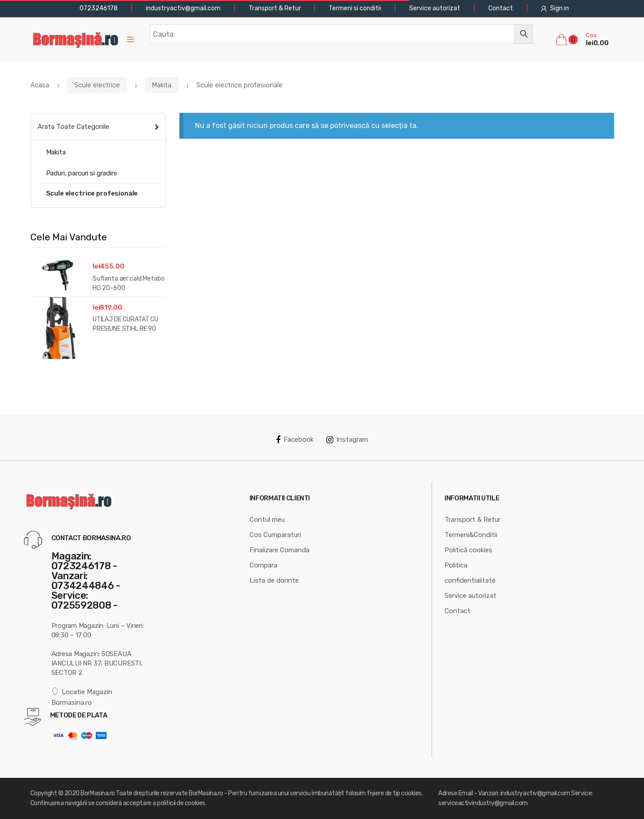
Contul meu (267, 520)
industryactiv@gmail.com (183, 8)
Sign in (555, 8)
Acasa (40, 85)
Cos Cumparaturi (275, 535)
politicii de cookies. (182, 803)
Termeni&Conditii (471, 535)
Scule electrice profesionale (92, 193)
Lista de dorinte (274, 580)
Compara (263, 565)
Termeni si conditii (355, 8)
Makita (162, 85)
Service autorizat (435, 8)
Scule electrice (97, 85)
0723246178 (98, 8)
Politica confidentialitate (470, 573)
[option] (98, 309)
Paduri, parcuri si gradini (81, 173)
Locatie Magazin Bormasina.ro (82, 697)
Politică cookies (468, 550)
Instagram (347, 439)
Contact (501, 8)
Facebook (295, 439)
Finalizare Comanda (280, 550)
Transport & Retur (275, 8)
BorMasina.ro (97, 793)
